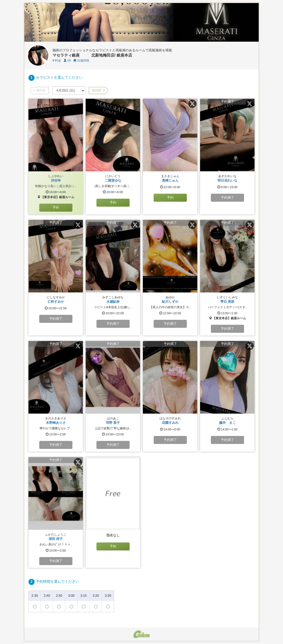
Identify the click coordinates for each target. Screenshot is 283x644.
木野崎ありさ (56, 423)
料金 (57, 60)
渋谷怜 (56, 180)
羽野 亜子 (113, 423)
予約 (56, 207)
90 (67, 60)
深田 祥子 (56, 539)
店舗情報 (81, 60)
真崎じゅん (170, 180)
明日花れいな (227, 180)
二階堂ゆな (113, 180)
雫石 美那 (227, 302)
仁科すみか (56, 302)
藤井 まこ (227, 423)
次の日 (98, 90)
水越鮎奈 (113, 302)
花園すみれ (170, 423)
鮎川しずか (170, 302)
